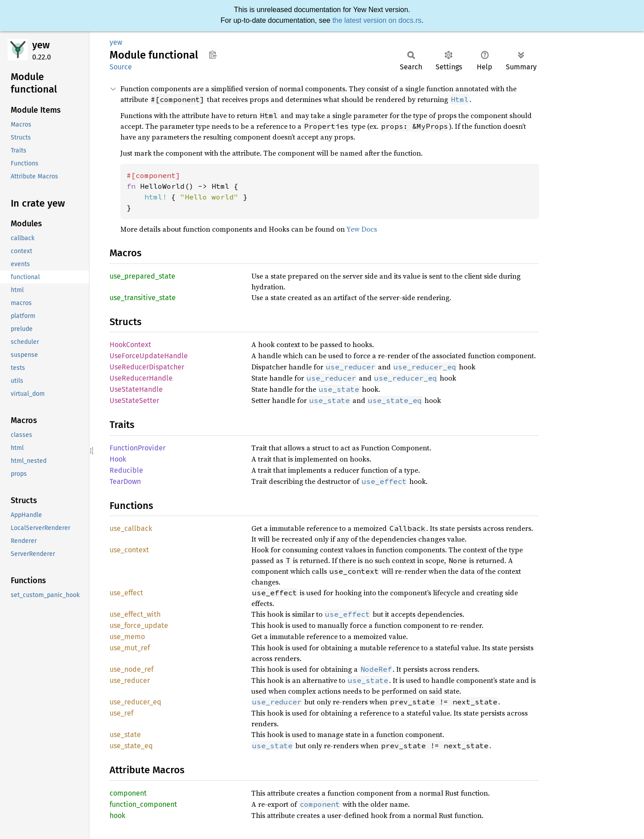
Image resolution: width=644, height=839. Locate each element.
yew (41, 45)
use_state (125, 735)
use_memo (127, 637)
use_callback (131, 528)
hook (117, 816)
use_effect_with (135, 614)
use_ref (121, 713)
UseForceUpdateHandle (149, 356)
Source (121, 67)
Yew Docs (362, 229)
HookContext (130, 345)
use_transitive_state (143, 298)
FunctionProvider (138, 448)
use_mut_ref (130, 648)
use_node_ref (131, 669)
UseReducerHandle (141, 378)
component (128, 793)
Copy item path (213, 55)
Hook (118, 459)
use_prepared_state (142, 276)
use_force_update (139, 625)
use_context (129, 550)
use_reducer (130, 680)
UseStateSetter (134, 400)
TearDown (125, 481)
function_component (143, 804)
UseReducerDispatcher (147, 367)
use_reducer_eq (135, 702)
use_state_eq (131, 746)
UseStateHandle (136, 389)
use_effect (126, 593)
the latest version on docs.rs (377, 20)
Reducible (126, 470)
